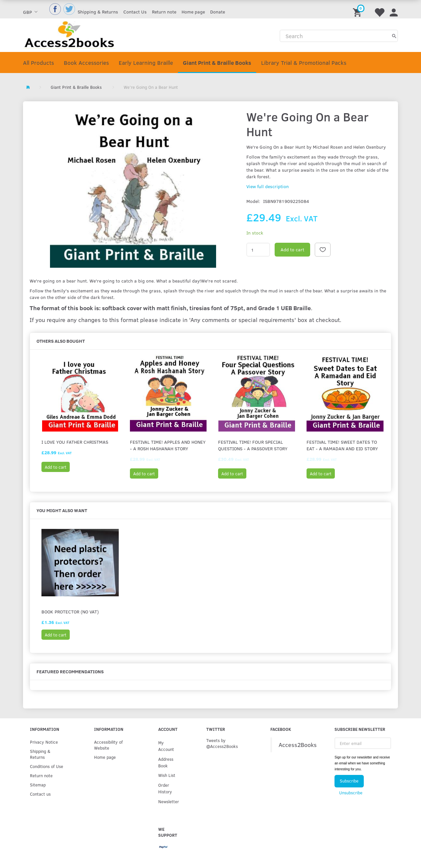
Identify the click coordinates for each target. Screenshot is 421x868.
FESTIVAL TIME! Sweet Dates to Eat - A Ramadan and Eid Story (342, 445)
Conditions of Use (47, 766)
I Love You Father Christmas (75, 442)
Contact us (40, 794)
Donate (218, 12)
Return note (164, 12)
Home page (193, 12)
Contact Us (135, 12)
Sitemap (38, 785)
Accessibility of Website (108, 745)
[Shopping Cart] (358, 9)
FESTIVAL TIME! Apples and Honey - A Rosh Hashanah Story (168, 445)
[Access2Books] (69, 34)
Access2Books (298, 745)
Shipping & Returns (98, 12)
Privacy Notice (44, 742)
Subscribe (349, 781)
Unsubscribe (351, 793)
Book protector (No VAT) (70, 612)
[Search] (394, 36)
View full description (268, 186)
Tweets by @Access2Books (222, 743)
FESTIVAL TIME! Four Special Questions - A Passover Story (253, 445)
